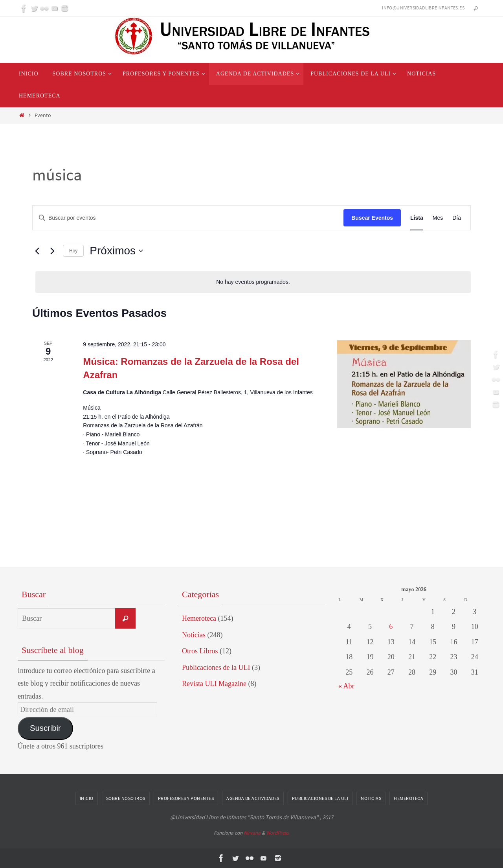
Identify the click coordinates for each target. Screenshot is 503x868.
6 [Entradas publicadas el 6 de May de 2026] (391, 627)
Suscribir (45, 728)
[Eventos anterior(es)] (37, 251)
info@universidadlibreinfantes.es (423, 8)
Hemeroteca (199, 618)
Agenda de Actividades (253, 798)
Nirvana (252, 833)
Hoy (73, 251)
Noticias (194, 635)
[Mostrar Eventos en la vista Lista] (417, 218)
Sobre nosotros (126, 798)
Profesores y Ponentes (186, 798)
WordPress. (278, 833)
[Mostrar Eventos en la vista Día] (457, 218)
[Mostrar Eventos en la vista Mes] (438, 218)
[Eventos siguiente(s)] (52, 251)
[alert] (253, 282)
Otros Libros (200, 651)
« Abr (346, 686)
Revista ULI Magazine (214, 684)
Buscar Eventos (372, 218)
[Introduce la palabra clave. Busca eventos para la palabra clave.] (188, 218)
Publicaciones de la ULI (216, 668)
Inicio (87, 798)
